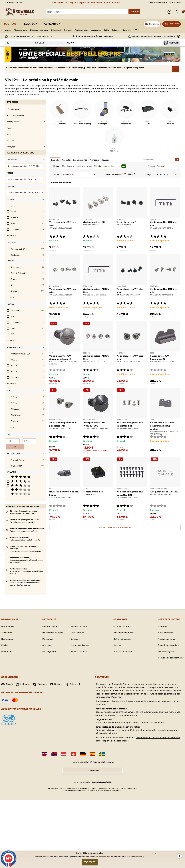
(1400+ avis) (100, 36)
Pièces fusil (60, 30)
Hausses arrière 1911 (93, 492)
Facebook (41, 678)
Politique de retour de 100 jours (165, 2)
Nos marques (8, 621)
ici (143, 856)
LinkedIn (57, 678)
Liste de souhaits (177, 12)
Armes (8, 30)
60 (134, 174)
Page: (149, 174)
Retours (116, 639)
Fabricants (53, 24)
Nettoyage (135, 30)
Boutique (11, 24)
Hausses (153, 384)
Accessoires (102, 30)
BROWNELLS (54, 219)
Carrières (161, 621)
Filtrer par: (56, 166)
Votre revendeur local (123, 627)
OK (41, 441)
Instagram (24, 678)
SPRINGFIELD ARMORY (159, 489)
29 (176, 175)
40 (129, 174)
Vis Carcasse (87, 250)
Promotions (174, 24)
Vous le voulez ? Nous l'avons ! (22, 508)
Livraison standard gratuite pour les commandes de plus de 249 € (86, 2)
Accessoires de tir (80, 621)
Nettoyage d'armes (80, 639)
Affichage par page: (114, 174)
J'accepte (90, 862)
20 (125, 174)
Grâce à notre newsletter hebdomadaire (26, 545)
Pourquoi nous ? (121, 621)
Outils (113, 30)
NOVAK (52, 489)
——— (144, 30)
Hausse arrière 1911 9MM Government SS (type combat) (163, 426)
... (171, 175)
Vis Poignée (53, 250)
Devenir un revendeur (168, 639)
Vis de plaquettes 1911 (94, 222)
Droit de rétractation (123, 646)
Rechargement (86, 30)
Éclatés (31, 24)
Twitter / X (74, 678)
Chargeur (72, 30)
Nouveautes (7, 633)
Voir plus (13, 236)
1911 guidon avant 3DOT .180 (165, 492)
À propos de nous (166, 633)
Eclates (5, 639)
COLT (51, 353)
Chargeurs (47, 639)
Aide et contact (14, 2)
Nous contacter (165, 627)
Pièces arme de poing (42, 30)
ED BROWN (87, 353)
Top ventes (7, 627)
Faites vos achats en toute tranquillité (25, 534)
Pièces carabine (22, 30)
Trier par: (56, 174)
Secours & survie (79, 646)
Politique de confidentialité (170, 652)
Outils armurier (78, 627)
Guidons (153, 520)
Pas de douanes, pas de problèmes (24, 525)
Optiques (123, 30)
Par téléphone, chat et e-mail (21, 516)
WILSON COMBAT (56, 420)
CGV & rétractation (122, 633)
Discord (7, 678)
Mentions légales (165, 646)
